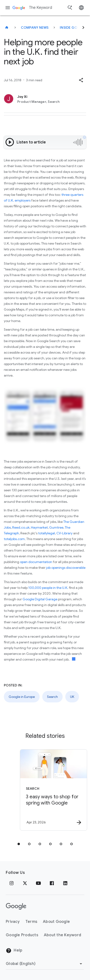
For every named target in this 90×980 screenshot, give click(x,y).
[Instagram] (12, 883)
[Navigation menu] (8, 8)
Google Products (22, 935)
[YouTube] (38, 883)
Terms (31, 922)
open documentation (36, 562)
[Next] (83, 27)
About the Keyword (63, 935)
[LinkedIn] (65, 883)
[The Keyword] (7, 27)
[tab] (19, 844)
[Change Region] (45, 964)
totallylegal (47, 533)
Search (52, 697)
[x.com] (25, 883)
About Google (56, 922)
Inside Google (73, 27)
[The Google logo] (16, 906)
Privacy (13, 922)
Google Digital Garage (40, 599)
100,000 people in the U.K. (49, 588)
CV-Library (64, 533)
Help (14, 951)
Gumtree (56, 527)
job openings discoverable (66, 568)
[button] (81, 80)
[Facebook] (52, 883)
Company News (35, 27)
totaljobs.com (14, 539)
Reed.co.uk (21, 527)
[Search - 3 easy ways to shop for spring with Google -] (54, 790)
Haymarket (39, 527)
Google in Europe (22, 697)
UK (72, 697)
